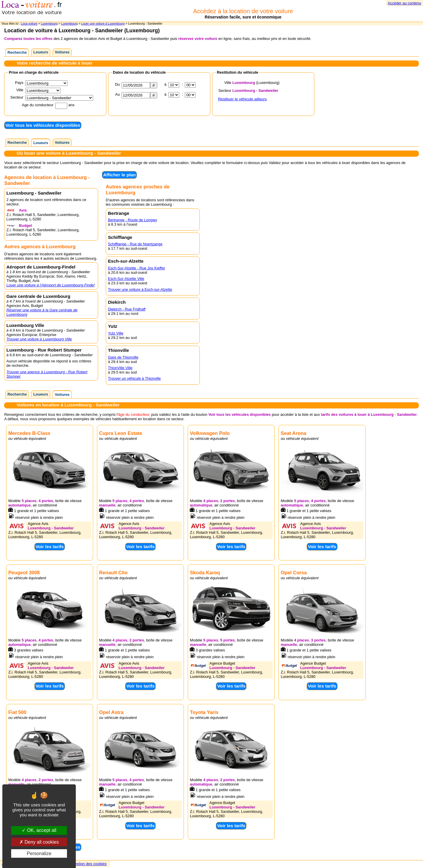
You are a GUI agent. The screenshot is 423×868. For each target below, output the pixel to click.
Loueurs (41, 52)
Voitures (62, 52)
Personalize (39, 853)
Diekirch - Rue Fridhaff (127, 309)
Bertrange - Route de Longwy (132, 220)
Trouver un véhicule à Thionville (134, 378)
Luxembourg (49, 24)
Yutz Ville (115, 333)
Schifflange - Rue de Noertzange (135, 244)
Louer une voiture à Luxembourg (103, 24)
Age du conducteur (37, 105)
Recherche (17, 52)
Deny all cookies (39, 842)
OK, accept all (39, 830)
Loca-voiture (29, 24)
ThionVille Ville (120, 368)
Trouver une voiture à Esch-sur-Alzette (140, 289)
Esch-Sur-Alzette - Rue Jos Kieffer (136, 268)
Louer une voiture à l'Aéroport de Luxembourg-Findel (51, 285)
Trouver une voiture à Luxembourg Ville (39, 339)
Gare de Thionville (123, 357)
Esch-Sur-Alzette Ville (126, 279)
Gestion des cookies (89, 864)
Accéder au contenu (404, 3)
